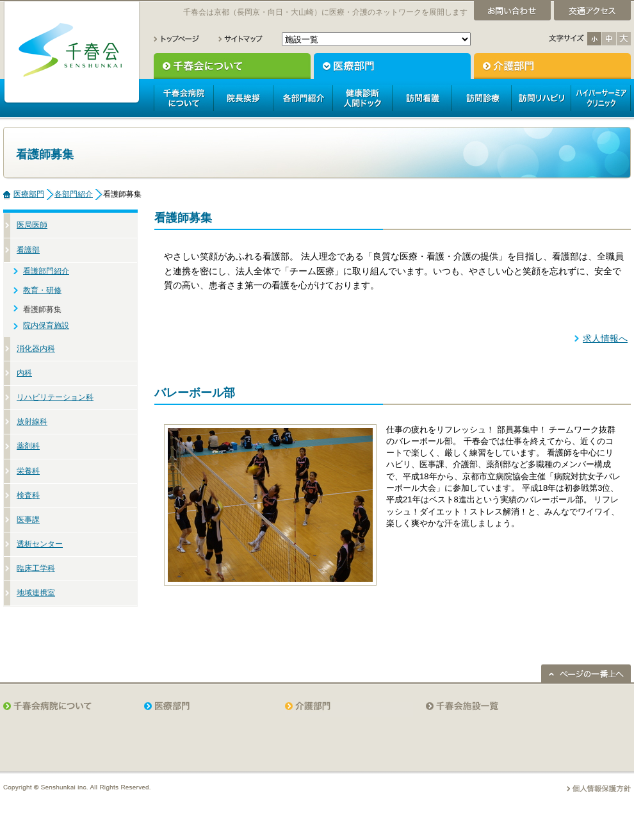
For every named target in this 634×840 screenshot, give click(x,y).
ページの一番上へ (586, 673)
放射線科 (32, 422)
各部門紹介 (303, 98)
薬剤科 (28, 446)
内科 (24, 373)
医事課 (28, 520)
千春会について (232, 66)
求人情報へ (605, 338)
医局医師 (32, 225)
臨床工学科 (36, 568)
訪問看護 (422, 98)
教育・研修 (42, 290)
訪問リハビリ (541, 98)
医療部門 (392, 66)
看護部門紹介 (46, 271)
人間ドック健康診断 (362, 98)
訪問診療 (481, 98)
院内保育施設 (46, 325)
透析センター (40, 544)
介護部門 (552, 66)
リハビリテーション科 (55, 397)
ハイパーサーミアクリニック (601, 98)
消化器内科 (36, 349)
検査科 (28, 495)
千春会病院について (183, 98)
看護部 (28, 250)
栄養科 (28, 471)
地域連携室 (36, 593)
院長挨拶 (243, 98)
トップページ (177, 39)
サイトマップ (240, 39)
